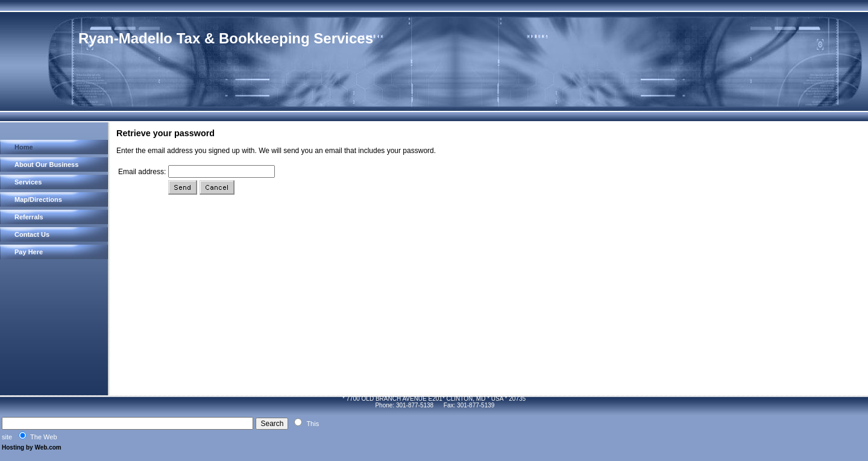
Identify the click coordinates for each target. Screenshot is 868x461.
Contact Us (32, 234)
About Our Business (46, 165)
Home (24, 147)
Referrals (29, 217)
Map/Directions (38, 199)
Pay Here (29, 252)
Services (28, 182)
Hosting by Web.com (32, 447)
